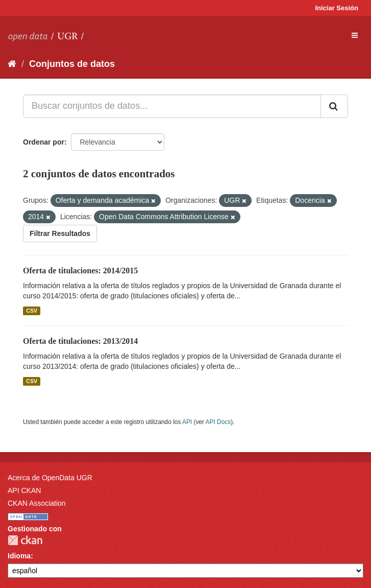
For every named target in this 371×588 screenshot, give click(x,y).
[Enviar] (334, 106)
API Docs (218, 422)
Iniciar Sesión (337, 8)
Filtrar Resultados (60, 233)
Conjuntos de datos (72, 64)
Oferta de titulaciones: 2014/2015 (80, 271)
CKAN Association (37, 503)
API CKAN (24, 490)
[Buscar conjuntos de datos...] (172, 106)
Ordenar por (44, 142)
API (187, 422)
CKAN (25, 540)
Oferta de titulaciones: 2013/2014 (80, 341)
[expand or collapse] (355, 35)
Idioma (19, 556)
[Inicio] (12, 64)
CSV (32, 311)
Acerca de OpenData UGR (50, 478)
